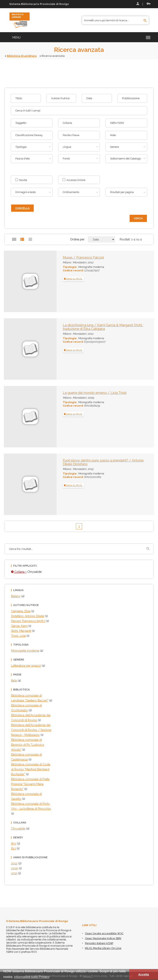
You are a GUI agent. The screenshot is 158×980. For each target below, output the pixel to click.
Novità (21, 180)
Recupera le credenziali (149, 4)
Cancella (22, 208)
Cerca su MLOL (73, 279)
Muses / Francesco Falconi (83, 257)
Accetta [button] (144, 974)
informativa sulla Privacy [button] (32, 977)
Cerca (138, 218)
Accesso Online (74, 180)
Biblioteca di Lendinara (22, 56)
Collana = (19, 572)
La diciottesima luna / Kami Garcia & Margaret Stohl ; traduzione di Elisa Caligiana (103, 327)
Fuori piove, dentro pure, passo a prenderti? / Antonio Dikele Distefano (103, 462)
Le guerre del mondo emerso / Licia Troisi (95, 393)
